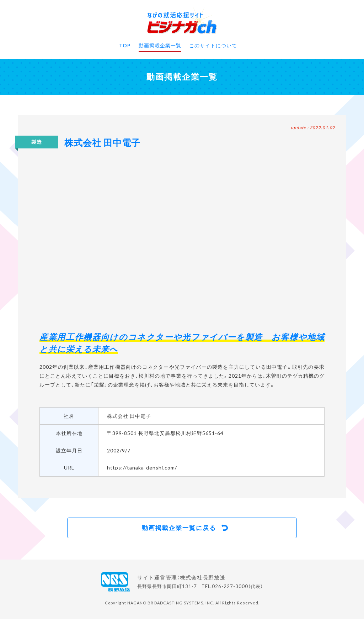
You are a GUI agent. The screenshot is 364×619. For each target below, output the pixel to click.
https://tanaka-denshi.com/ (142, 468)
